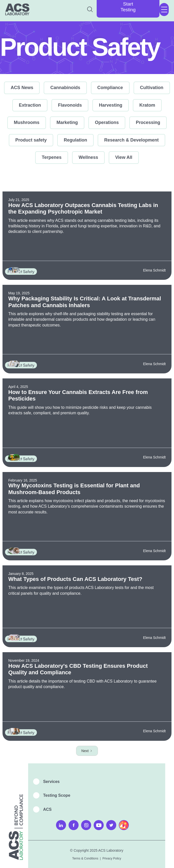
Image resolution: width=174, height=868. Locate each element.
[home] (17, 10)
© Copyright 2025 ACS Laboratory (97, 850)
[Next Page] (87, 751)
